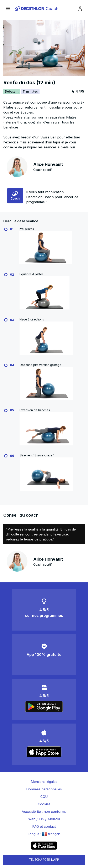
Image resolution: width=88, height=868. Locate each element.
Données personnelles (44, 789)
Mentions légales (44, 782)
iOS (41, 819)
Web (32, 819)
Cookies (44, 804)
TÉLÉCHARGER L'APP (44, 860)
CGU (44, 797)
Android (54, 819)
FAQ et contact (44, 826)
